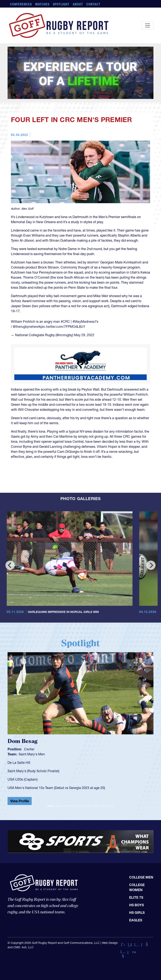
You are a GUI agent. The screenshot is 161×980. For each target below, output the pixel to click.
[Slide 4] (73, 806)
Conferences (21, 4)
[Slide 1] (50, 806)
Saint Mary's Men (32, 754)
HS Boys (136, 905)
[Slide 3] (65, 806)
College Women (137, 887)
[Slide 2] (58, 806)
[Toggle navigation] (148, 25)
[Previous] (10, 565)
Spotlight (61, 4)
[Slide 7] (96, 806)
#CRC (65, 321)
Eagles (136, 920)
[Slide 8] (103, 806)
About (78, 4)
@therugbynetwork (27, 327)
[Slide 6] (88, 806)
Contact (93, 4)
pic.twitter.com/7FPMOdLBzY (63, 327)
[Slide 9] (111, 806)
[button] (18, 729)
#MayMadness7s (85, 321)
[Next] (151, 565)
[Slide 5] (80, 806)
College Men (141, 877)
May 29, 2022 (84, 335)
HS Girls (137, 913)
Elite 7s (136, 897)
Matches (42, 4)
